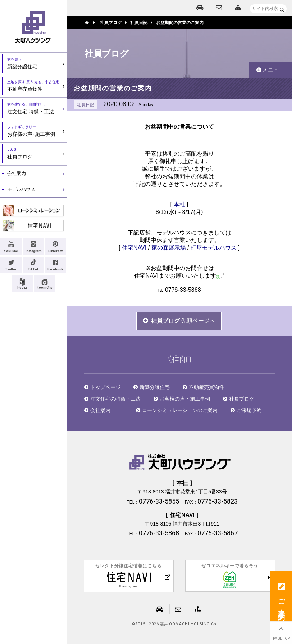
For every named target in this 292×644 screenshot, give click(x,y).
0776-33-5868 (183, 290)
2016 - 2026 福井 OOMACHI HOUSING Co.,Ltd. (181, 624)
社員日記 (86, 105)
